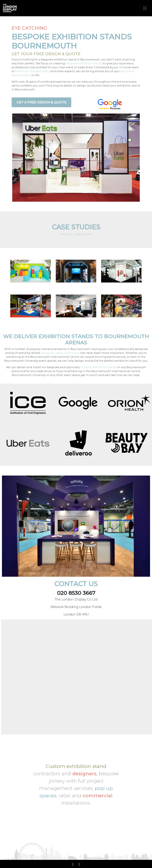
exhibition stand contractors (60, 353)
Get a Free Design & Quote (41, 102)
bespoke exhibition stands (84, 63)
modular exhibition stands (99, 367)
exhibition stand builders (32, 71)
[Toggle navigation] (145, 8)
